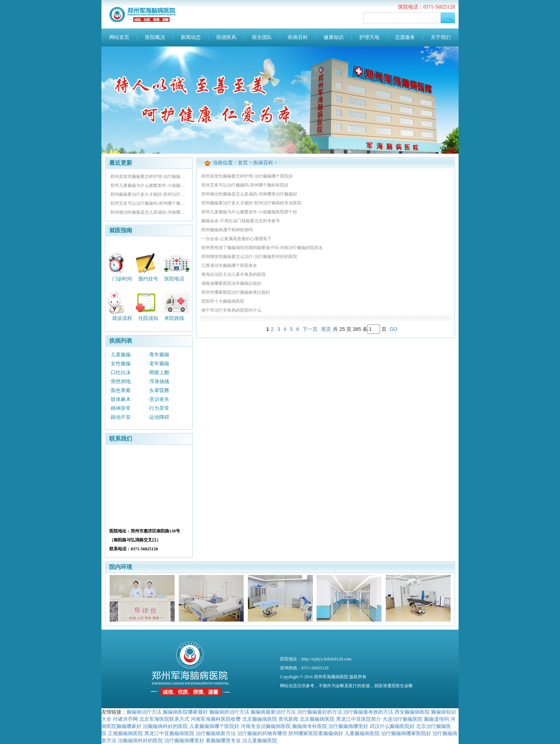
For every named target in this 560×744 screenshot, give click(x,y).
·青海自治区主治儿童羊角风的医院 (233, 274)
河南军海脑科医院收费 (216, 719)
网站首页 (119, 37)
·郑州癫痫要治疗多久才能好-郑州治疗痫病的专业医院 (149, 194)
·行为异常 (159, 408)
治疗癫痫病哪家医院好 (406, 733)
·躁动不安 (120, 417)
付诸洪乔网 (125, 719)
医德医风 (226, 37)
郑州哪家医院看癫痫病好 (316, 733)
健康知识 (334, 37)
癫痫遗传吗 (436, 719)
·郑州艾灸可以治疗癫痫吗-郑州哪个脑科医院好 (149, 203)
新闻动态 (191, 37)
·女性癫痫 (120, 364)
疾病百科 (298, 37)
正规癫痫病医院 (125, 733)
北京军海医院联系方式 (164, 719)
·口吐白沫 (120, 373)
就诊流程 (122, 318)
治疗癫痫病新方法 (216, 733)
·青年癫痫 (159, 355)
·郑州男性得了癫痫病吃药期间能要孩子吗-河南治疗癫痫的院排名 (262, 248)
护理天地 (369, 37)
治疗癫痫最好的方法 (320, 712)
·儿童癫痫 (120, 355)
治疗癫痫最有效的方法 (368, 712)
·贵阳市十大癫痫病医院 (222, 301)
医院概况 (155, 37)
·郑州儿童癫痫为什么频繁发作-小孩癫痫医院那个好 (149, 185)
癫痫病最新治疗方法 (273, 712)
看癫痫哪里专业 (223, 740)
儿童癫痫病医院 (362, 733)
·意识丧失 (159, 399)
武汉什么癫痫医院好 (392, 726)
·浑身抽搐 (159, 381)
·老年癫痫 (159, 364)
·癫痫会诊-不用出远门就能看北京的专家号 (240, 221)
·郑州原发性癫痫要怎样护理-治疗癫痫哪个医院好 (149, 177)
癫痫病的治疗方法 (229, 712)
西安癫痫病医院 (412, 712)
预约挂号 (148, 279)
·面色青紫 (120, 390)
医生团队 (262, 37)
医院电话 (174, 279)
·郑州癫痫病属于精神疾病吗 (227, 230)
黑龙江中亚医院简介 (359, 719)
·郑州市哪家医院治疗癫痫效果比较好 (235, 292)
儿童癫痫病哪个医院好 (214, 726)
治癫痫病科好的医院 (165, 726)
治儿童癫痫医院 (260, 740)
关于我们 (441, 37)
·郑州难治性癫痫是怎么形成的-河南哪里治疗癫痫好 (149, 212)
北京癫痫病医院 (260, 719)
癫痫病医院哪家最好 (185, 712)
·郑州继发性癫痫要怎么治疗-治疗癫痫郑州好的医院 (249, 257)
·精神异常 (120, 408)
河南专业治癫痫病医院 (266, 726)
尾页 (326, 329)
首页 (243, 163)
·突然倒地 (120, 381)
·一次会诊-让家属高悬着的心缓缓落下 (236, 239)
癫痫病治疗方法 (144, 712)
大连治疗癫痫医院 (402, 719)
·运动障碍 (159, 417)
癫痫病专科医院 (310, 726)
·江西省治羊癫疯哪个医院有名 (229, 266)
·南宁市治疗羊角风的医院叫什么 (231, 310)
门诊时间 (122, 279)
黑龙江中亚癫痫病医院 (169, 733)
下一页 (310, 329)
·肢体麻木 (120, 399)
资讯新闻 (288, 719)
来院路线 (174, 318)
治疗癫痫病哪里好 (348, 726)
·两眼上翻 (159, 373)
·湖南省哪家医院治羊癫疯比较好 (231, 283)
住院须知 (148, 318)
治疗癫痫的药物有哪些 (262, 733)
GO (394, 329)
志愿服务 (405, 37)
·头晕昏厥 (159, 390)
